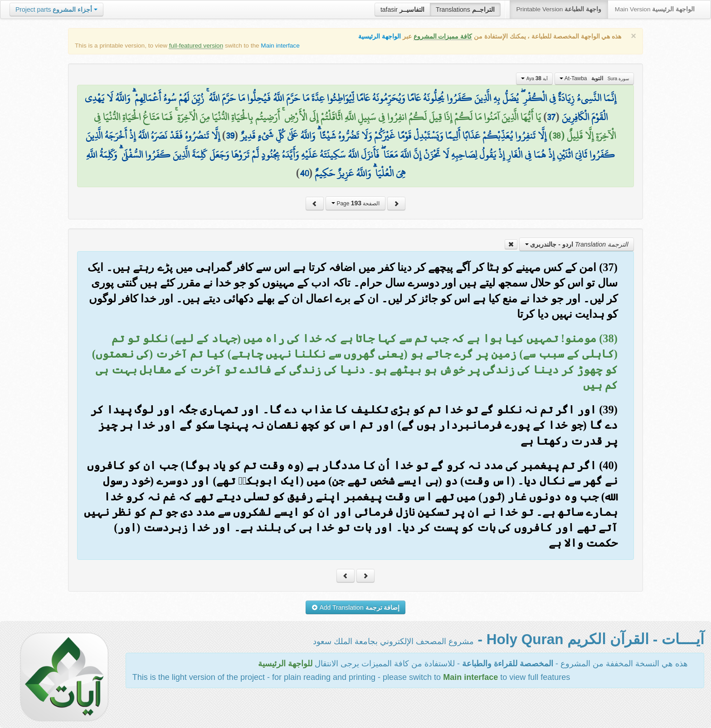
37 (551, 117)
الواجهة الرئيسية (380, 36)
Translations (465, 10)
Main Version (655, 9)
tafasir (402, 10)
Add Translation (356, 607)
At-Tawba (594, 78)
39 (230, 136)
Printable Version (559, 9)
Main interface (280, 46)
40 (304, 173)
